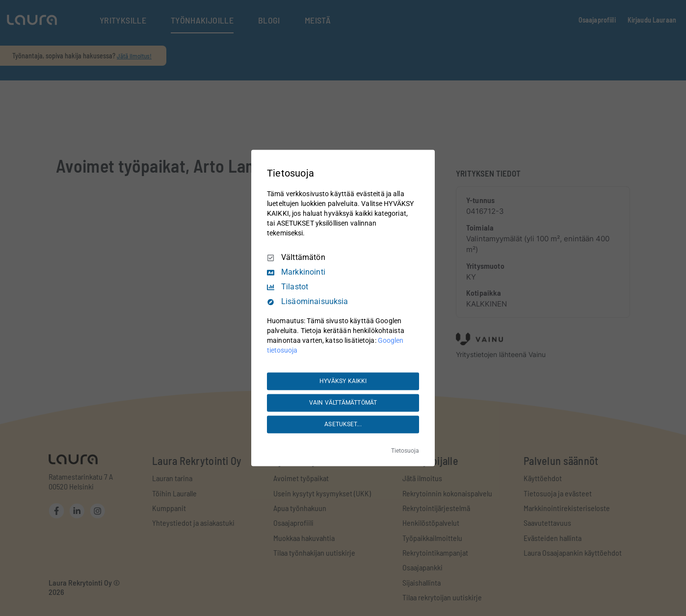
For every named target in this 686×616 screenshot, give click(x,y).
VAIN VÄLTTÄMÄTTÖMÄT (343, 403)
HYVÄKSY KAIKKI (343, 381)
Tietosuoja (405, 451)
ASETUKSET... (343, 424)
